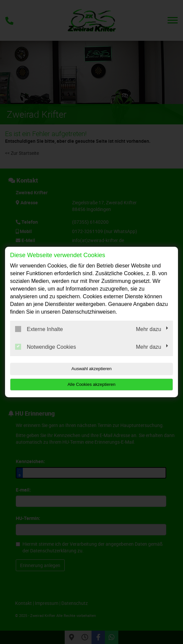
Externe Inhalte (39, 329)
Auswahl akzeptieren (91, 369)
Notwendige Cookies (46, 347)
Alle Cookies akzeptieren (91, 384)
